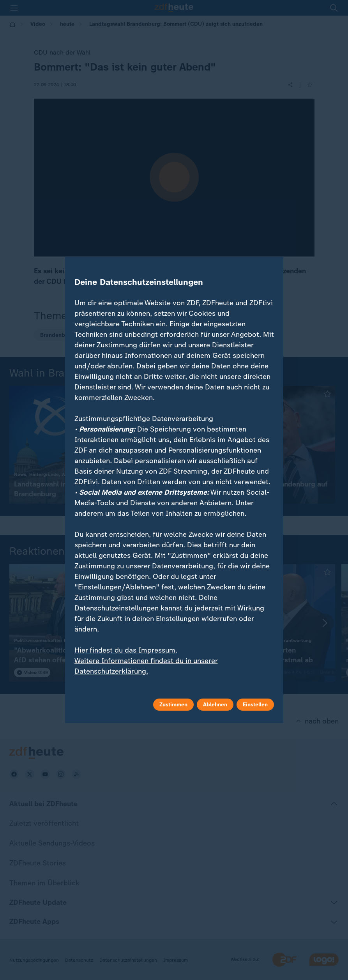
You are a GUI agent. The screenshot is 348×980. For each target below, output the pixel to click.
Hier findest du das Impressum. (126, 650)
